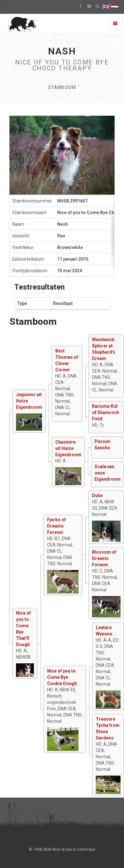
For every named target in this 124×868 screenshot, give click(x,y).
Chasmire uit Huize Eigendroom (68, 448)
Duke (97, 495)
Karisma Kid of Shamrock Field (105, 412)
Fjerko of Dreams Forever (57, 526)
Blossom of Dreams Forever (104, 558)
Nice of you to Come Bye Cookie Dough (62, 677)
